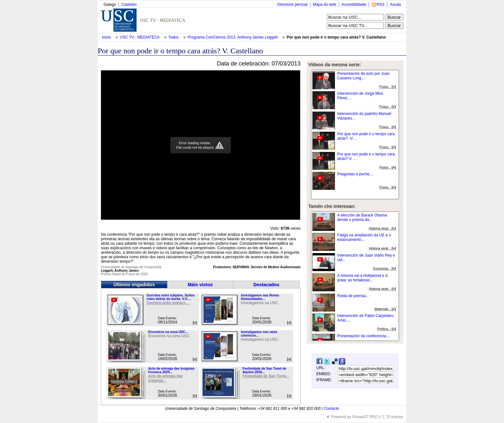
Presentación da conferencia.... (364, 336)
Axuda (395, 4)
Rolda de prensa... (353, 296)
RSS (380, 4)
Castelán (129, 4)
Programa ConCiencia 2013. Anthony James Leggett (233, 37)
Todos (174, 37)
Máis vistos (200, 285)
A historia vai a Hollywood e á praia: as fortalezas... (362, 278)
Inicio (107, 37)
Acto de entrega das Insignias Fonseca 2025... (171, 370)
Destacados (266, 285)
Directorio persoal (292, 4)
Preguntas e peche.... (355, 174)
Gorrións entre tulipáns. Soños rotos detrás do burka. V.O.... (171, 297)
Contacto (331, 409)
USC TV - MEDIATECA (140, 37)
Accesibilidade (354, 4)
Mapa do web (325, 4)
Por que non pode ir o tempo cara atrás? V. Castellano (336, 37)
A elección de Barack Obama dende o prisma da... (362, 217)
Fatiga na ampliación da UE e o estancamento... (364, 237)
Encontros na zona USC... (168, 332)
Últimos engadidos (134, 285)
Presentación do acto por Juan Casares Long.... (363, 76)
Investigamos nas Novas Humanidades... (260, 297)
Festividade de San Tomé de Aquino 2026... (264, 370)
